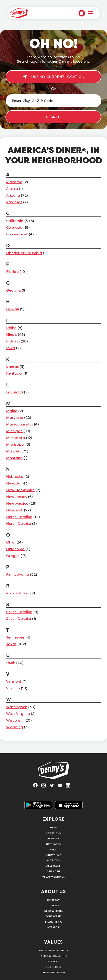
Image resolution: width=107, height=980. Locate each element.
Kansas (12, 367)
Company (53, 900)
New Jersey (17, 497)
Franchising (54, 922)
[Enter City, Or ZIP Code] (53, 101)
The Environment (53, 972)
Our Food (53, 961)
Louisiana (15, 392)
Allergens (53, 866)
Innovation (54, 855)
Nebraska (15, 477)
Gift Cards (53, 844)
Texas (11, 644)
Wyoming (15, 727)
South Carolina (19, 612)
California (15, 221)
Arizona (13, 195)
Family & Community (54, 956)
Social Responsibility (54, 950)
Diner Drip (54, 871)
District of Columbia (24, 253)
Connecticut (17, 234)
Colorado (14, 227)
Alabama (14, 182)
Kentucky (14, 373)
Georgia (13, 290)
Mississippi (15, 444)
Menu (53, 827)
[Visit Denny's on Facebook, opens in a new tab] (37, 787)
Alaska (12, 189)
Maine (12, 411)
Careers (53, 905)
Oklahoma (15, 549)
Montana (14, 458)
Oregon (13, 556)
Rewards (53, 838)
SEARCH (53, 117)
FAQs (53, 849)
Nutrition (54, 860)
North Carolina (19, 517)
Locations (54, 833)
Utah (11, 663)
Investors (54, 927)
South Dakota (19, 619)
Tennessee (15, 637)
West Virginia (18, 714)
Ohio (10, 542)
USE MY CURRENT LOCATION (53, 77)
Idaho (11, 328)
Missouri (13, 451)
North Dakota (19, 524)
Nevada (13, 483)
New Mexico (17, 503)
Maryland (15, 418)
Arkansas (14, 202)
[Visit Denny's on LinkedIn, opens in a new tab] (70, 787)
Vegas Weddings (54, 877)
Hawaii (13, 309)
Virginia (13, 688)
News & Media (54, 911)
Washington (17, 707)
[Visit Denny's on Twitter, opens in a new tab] (53, 787)
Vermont (14, 681)
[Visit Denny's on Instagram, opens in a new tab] (45, 787)
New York (15, 510)
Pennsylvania (18, 574)
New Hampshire (20, 490)
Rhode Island (18, 593)
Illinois (11, 335)
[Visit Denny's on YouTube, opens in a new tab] (62, 787)
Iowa (11, 348)
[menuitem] (82, 13)
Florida (12, 272)
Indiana (13, 341)
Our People (54, 967)
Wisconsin (15, 720)
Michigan (14, 431)
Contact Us (53, 916)
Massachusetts (20, 424)
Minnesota (16, 438)
